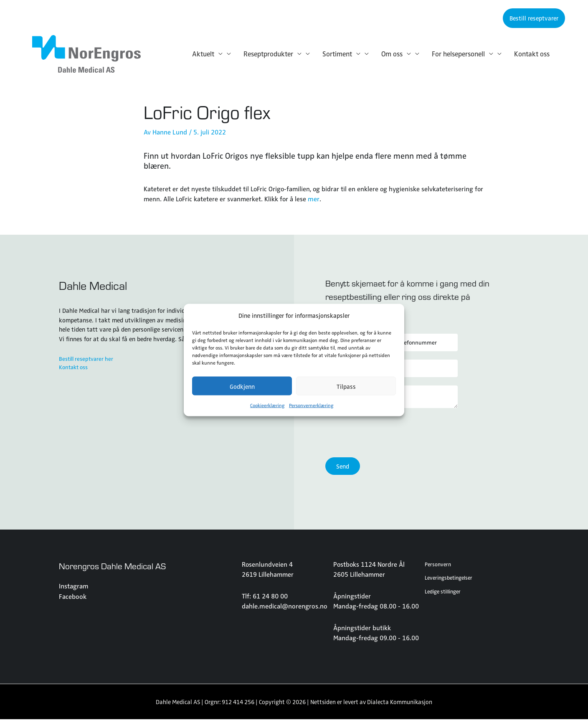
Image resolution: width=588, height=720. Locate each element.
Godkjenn (242, 386)
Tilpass (346, 386)
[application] (218, 54)
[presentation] (389, 434)
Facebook (72, 597)
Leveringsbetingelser (451, 578)
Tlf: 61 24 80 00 (265, 596)
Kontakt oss (75, 368)
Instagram (73, 587)
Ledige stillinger (444, 591)
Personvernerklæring (311, 405)
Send (343, 467)
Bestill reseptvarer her (88, 359)
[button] (534, 18)
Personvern (439, 564)
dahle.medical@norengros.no (284, 606)
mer (313, 198)
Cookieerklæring (267, 405)
